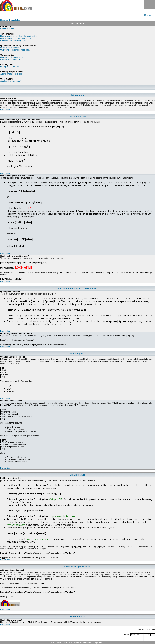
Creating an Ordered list (10, 59)
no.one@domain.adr (37, 539)
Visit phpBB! (56, 499)
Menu (149, 4)
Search (149, 16)
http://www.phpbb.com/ (62, 516)
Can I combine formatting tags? (13, 40)
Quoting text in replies (9, 48)
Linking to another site (10, 67)
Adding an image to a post (11, 74)
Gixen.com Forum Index (10, 20)
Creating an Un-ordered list (12, 57)
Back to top (5, 110)
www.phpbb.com (16, 525)
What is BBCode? (8, 29)
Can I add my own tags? (10, 81)
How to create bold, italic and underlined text (19, 36)
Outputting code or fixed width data (15, 50)
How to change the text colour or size (16, 38)
